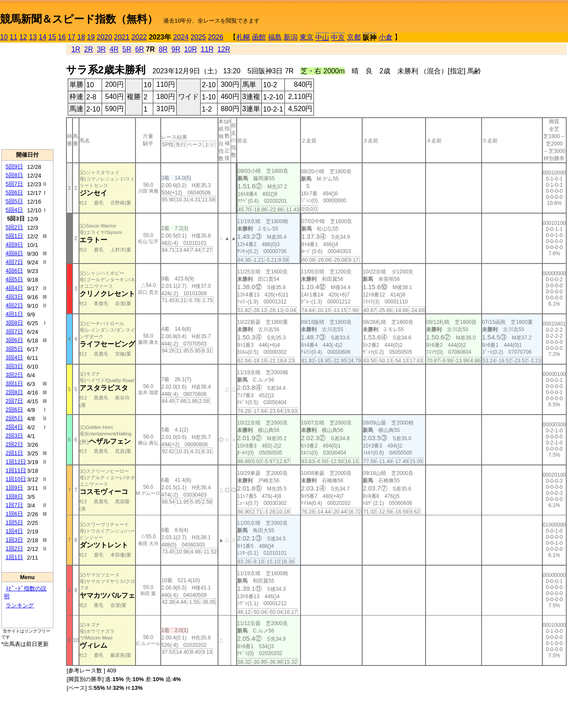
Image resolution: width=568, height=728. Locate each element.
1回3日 (14, 540)
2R (89, 49)
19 (91, 37)
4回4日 (14, 288)
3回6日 (14, 340)
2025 (198, 37)
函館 (259, 37)
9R (176, 49)
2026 (216, 37)
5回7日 (14, 184)
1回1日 (14, 557)
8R (163, 49)
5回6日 (14, 193)
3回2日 (14, 375)
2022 (139, 37)
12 (23, 37)
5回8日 (14, 175)
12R (224, 49)
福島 (275, 37)
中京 (338, 38)
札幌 (243, 37)
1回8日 (14, 496)
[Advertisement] (27, 96)
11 (13, 37)
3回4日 (14, 357)
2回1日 (14, 453)
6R (139, 49)
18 (81, 37)
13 (33, 37)
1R (76, 49)
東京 (307, 37)
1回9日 (14, 488)
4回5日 (14, 279)
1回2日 (14, 548)
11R (207, 49)
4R (114, 49)
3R (101, 49)
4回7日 (14, 262)
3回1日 (14, 384)
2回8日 (14, 392)
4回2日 (14, 305)
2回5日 (14, 418)
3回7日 (14, 331)
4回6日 (14, 271)
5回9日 (14, 166)
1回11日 (16, 470)
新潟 (291, 37)
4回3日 (14, 297)
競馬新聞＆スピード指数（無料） (79, 19)
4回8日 (14, 253)
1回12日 (16, 462)
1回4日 (14, 531)
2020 (105, 37)
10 (4, 37)
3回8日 (14, 323)
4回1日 (14, 314)
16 (62, 37)
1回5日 (14, 522)
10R (190, 49)
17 (72, 37)
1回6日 (14, 514)
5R (127, 49)
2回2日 (14, 444)
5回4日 (14, 210)
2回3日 (14, 436)
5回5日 (14, 201)
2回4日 (14, 427)
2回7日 (14, 401)
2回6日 (14, 410)
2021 (122, 37)
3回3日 (14, 366)
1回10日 (16, 479)
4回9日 (14, 245)
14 (43, 37)
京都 (354, 37)
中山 (322, 38)
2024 (181, 37)
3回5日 (14, 349)
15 (52, 37)
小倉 (386, 37)
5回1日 (14, 236)
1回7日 (14, 505)
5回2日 (14, 227)
